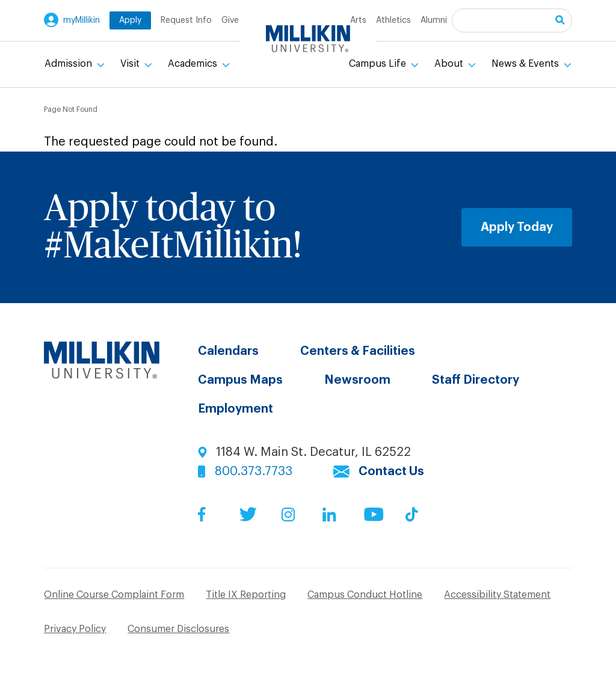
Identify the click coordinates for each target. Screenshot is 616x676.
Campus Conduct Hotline (365, 595)
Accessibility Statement (497, 595)
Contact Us (391, 472)
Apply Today (517, 227)
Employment (236, 409)
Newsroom (357, 380)
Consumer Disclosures (178, 629)
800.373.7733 (254, 472)
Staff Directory (476, 380)
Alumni (434, 20)
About (450, 64)
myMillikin (82, 20)
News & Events (526, 64)
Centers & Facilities (358, 351)
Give (230, 20)
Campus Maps (240, 380)
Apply (130, 20)
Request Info (186, 20)
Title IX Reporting (246, 595)
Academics (194, 64)
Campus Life (379, 64)
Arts (358, 20)
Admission (69, 64)
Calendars (228, 351)
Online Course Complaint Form (114, 595)
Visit (131, 64)
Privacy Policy (75, 629)
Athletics (393, 20)
